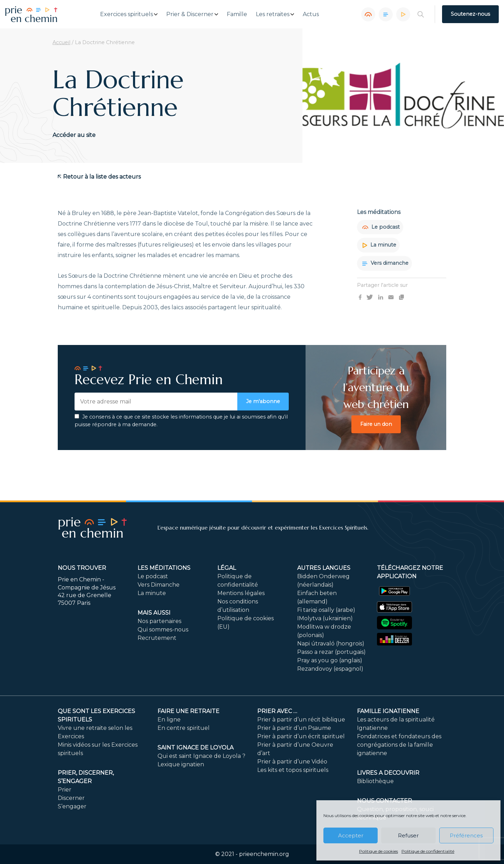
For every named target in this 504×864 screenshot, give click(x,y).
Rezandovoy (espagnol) (330, 669)
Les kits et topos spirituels (293, 770)
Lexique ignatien (181, 764)
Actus (311, 14)
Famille (237, 14)
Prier (65, 790)
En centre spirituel (184, 728)
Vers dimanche (385, 263)
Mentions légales (241, 593)
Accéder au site (74, 135)
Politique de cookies (379, 851)
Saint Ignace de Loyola (195, 748)
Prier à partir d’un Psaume (294, 728)
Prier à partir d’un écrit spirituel (301, 736)
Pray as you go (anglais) (330, 660)
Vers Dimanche (159, 585)
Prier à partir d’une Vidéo (292, 762)
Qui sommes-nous (163, 630)
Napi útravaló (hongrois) (331, 644)
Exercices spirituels (127, 14)
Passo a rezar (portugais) (331, 652)
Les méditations (164, 568)
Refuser (408, 835)
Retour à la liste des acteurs (99, 177)
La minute (379, 245)
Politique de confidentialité (428, 851)
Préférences (466, 835)
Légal (227, 568)
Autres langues (324, 568)
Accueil (61, 42)
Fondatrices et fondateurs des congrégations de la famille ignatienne (399, 745)
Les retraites (273, 14)
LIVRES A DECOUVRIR (388, 773)
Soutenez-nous (470, 14)
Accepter (351, 835)
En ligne (169, 720)
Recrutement (157, 638)
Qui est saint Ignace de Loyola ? (201, 756)
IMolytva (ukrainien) (325, 618)
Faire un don (376, 424)
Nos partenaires (159, 621)
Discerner (71, 798)
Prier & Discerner (190, 14)
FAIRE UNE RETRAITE (188, 711)
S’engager (72, 806)
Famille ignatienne (388, 711)
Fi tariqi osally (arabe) (326, 610)
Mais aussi (154, 613)
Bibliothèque (375, 781)
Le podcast (381, 227)
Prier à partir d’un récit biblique (301, 720)
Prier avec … (277, 711)
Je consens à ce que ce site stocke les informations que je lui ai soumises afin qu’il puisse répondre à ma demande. (181, 421)
